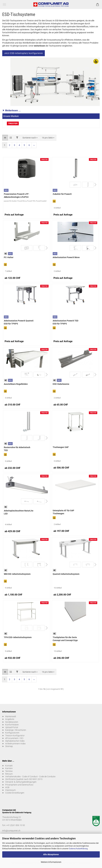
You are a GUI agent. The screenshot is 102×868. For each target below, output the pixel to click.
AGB (7, 787)
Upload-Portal (12, 727)
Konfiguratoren (12, 733)
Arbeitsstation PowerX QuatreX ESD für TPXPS (19, 322)
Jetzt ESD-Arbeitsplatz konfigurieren (24, 53)
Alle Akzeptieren (51, 854)
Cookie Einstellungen (15, 793)
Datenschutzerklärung (78, 849)
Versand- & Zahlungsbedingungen (21, 782)
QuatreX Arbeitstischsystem (66, 574)
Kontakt (9, 766)
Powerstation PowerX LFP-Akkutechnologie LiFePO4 (17, 196)
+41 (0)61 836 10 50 (16, 825)
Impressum (10, 790)
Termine (9, 771)
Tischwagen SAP (61, 447)
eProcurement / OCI (14, 738)
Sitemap (9, 746)
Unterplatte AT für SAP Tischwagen (63, 512)
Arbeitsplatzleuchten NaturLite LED (19, 512)
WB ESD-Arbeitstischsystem (17, 574)
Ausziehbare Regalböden (16, 384)
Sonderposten (12, 722)
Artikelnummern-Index (15, 744)
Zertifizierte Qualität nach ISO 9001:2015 (24, 779)
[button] (51, 110)
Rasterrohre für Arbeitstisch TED (17, 449)
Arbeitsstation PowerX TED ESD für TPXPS (66, 322)
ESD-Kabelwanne (61, 384)
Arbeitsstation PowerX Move (66, 257)
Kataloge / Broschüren (16, 730)
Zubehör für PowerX (62, 194)
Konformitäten (12, 725)
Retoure (9, 774)
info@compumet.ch (11, 831)
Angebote (10, 719)
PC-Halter (9, 257)
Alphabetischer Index (15, 741)
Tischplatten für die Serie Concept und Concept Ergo (65, 639)
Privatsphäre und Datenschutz (19, 785)
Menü (4, 4)
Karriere (9, 768)
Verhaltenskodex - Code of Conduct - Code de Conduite (30, 777)
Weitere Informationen (51, 862)
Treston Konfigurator (15, 736)
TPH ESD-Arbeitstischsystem (18, 637)
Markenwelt (11, 716)
